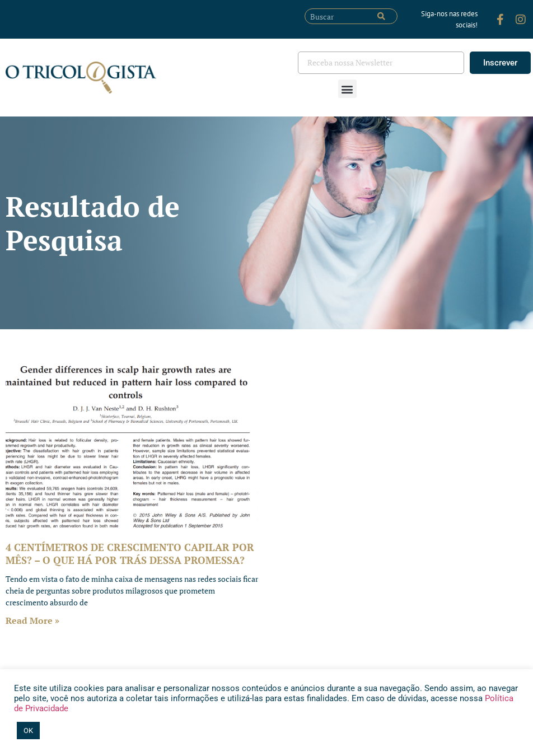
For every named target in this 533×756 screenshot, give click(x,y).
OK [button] (28, 731)
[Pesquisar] (381, 16)
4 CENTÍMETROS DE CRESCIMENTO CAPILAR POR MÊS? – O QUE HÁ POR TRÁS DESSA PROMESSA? (130, 554)
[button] (347, 89)
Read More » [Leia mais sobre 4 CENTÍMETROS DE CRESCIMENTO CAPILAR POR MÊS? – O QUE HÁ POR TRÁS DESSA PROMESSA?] (32, 620)
